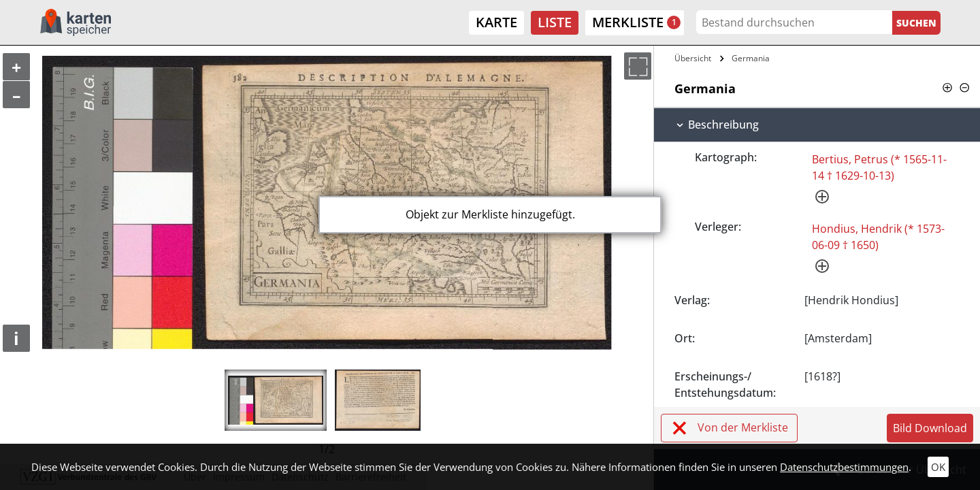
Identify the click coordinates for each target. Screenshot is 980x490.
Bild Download (930, 428)
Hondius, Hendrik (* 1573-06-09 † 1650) (878, 237)
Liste (555, 22)
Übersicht (693, 58)
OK (938, 467)
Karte (496, 22)
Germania (751, 58)
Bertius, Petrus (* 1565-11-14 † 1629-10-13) (879, 167)
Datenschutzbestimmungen (844, 467)
